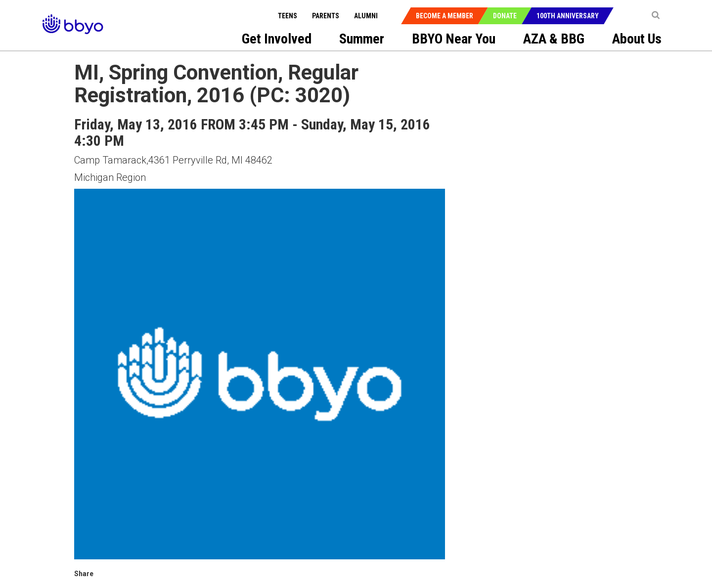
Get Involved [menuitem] (277, 39)
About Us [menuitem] (637, 39)
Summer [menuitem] (362, 39)
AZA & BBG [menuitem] (554, 39)
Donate (505, 16)
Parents (326, 16)
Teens (288, 16)
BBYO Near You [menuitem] (454, 39)
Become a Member (445, 16)
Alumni (366, 16)
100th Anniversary (568, 16)
